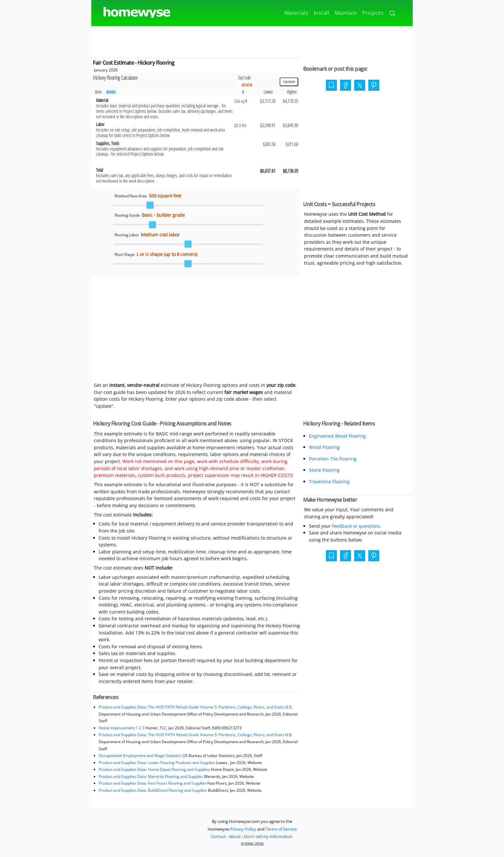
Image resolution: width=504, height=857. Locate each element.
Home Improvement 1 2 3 (122, 728)
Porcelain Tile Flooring (333, 459)
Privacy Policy (243, 829)
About (235, 836)
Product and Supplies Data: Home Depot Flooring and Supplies (154, 769)
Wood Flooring (324, 447)
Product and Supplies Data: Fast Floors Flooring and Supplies (153, 783)
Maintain (346, 13)
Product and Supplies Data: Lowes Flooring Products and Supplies (157, 763)
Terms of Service (281, 829)
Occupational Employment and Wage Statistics (140, 756)
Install (322, 13)
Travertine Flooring (329, 482)
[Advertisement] (252, 41)
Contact (218, 836)
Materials (297, 13)
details (111, 92)
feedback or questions (356, 526)
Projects (373, 13)
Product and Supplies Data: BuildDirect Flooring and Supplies (153, 790)
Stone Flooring (324, 470)
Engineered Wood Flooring (337, 436)
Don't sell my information (268, 836)
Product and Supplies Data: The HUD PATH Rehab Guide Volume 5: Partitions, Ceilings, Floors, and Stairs (192, 707)
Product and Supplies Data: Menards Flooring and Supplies (151, 776)
